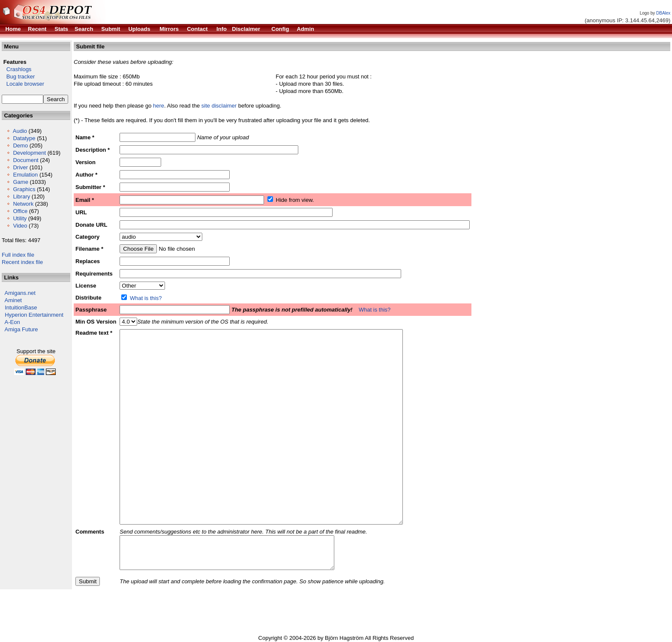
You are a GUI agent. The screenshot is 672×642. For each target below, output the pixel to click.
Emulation (25, 175)
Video (20, 226)
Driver (20, 167)
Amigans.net (20, 293)
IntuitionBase (21, 307)
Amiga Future (21, 329)
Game (20, 182)
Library (21, 196)
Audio (20, 131)
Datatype (24, 138)
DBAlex (663, 13)
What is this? (146, 298)
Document (25, 160)
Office (20, 211)
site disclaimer (219, 106)
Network (23, 204)
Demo (20, 145)
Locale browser (23, 84)
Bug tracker (18, 76)
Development (29, 153)
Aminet (13, 300)
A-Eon (12, 322)
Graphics (24, 189)
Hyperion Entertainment (34, 315)
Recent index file (22, 262)
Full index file (18, 255)
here (159, 106)
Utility (20, 218)
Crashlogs (16, 69)
